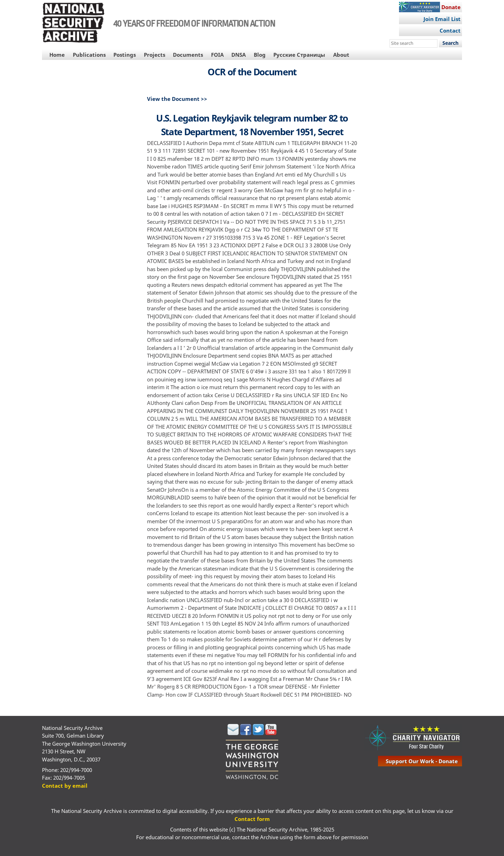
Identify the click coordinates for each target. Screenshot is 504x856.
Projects (155, 55)
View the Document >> (177, 99)
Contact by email (65, 786)
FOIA (217, 55)
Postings (125, 55)
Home (57, 55)
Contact (450, 30)
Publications (89, 55)
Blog (260, 55)
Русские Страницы (299, 55)
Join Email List (442, 19)
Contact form (252, 819)
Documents (188, 55)
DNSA (239, 55)
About (341, 55)
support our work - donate (422, 761)
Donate (451, 7)
